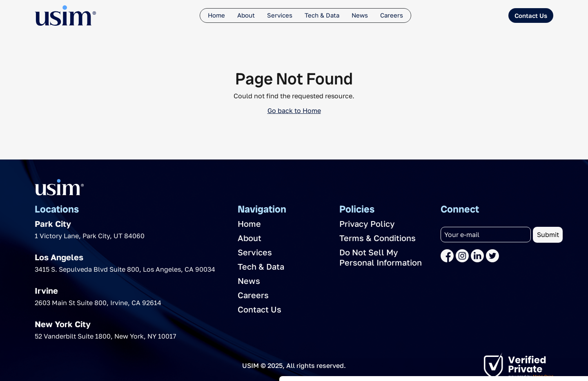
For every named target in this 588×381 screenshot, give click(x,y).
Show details (126, 365)
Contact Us (531, 16)
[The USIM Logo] (65, 16)
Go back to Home (294, 111)
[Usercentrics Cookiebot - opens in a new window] (53, 365)
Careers (392, 15)
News (360, 15)
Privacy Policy (367, 224)
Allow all (504, 305)
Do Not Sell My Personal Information (381, 257)
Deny (505, 331)
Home (216, 15)
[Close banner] (575, 296)
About (246, 15)
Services (280, 15)
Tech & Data (322, 15)
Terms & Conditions (378, 238)
